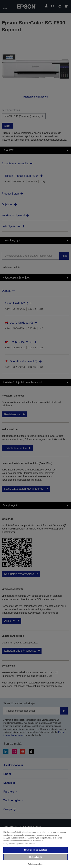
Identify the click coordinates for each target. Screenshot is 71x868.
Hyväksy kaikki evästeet (35, 850)
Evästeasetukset (35, 864)
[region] (35, 847)
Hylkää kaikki (35, 857)
